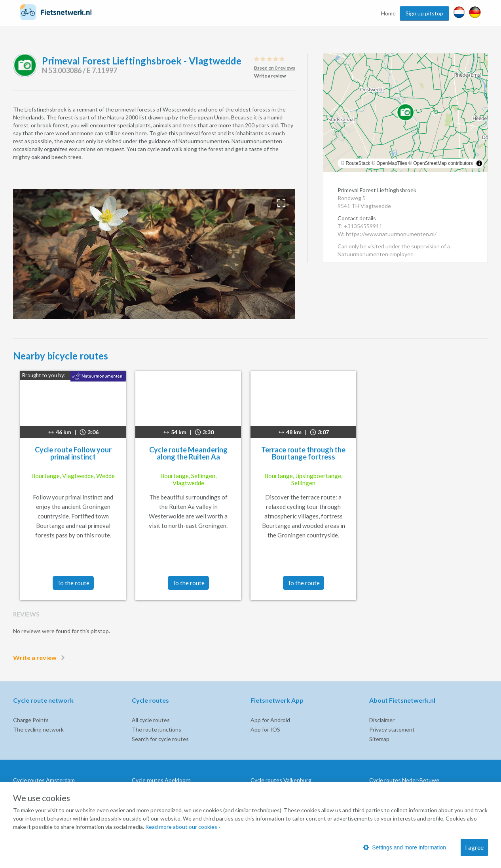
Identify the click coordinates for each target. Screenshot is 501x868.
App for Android (270, 720)
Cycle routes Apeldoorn (161, 780)
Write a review (40, 658)
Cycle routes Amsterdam (44, 780)
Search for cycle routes (160, 739)
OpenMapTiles (392, 163)
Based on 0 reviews (275, 68)
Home (388, 13)
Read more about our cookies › (183, 827)
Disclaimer (382, 720)
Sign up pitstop (424, 13)
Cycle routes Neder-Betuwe (404, 780)
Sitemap (379, 739)
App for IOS (265, 729)
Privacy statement (392, 729)
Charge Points (31, 720)
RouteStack (358, 163)
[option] (154, 254)
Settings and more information (405, 847)
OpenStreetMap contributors (443, 163)
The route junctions (157, 729)
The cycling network (38, 729)
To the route (73, 583)
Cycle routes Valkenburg (281, 780)
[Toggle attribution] (479, 163)
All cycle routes (151, 720)
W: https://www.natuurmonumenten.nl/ (387, 234)
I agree (474, 847)
